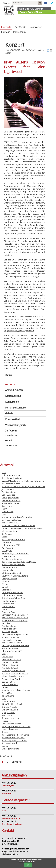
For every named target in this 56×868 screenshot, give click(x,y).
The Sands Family (10, 662)
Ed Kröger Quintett (10, 498)
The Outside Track (10, 668)
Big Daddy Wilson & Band (13, 539)
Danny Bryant (8, 786)
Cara (4, 514)
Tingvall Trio (7, 693)
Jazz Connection (9, 489)
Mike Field (6, 590)
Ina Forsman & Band (11, 484)
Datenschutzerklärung (27, 862)
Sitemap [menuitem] (7, 3)
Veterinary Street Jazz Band (14, 740)
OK (28, 865)
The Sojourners (9, 601)
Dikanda (5, 581)
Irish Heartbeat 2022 (11, 567)
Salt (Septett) (7, 657)
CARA (4, 609)
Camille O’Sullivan (10, 685)
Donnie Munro (8, 701)
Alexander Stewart (10, 648)
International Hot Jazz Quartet (15, 634)
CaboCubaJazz (8, 495)
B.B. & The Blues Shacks (12, 704)
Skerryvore (7, 506)
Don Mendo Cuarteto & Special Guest (19, 562)
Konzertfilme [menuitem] (12, 402)
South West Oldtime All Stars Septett (18, 526)
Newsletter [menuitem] (36, 27)
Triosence (6, 721)
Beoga (5, 732)
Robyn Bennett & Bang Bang (15, 620)
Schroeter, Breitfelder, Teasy (15, 615)
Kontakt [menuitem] (5, 32)
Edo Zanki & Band (10, 710)
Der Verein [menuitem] (20, 27)
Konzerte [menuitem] (6, 27)
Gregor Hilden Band (11, 679)
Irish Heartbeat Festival (12, 595)
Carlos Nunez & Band (11, 724)
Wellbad (5, 584)
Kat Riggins (7, 551)
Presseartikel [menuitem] (13, 419)
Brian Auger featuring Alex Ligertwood (24, 329)
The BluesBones (9, 492)
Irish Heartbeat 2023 (11, 545)
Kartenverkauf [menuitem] (13, 396)
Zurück (9, 375)
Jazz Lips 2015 (8, 682)
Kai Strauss (7, 534)
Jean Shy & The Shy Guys (13, 738)
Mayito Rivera (8, 604)
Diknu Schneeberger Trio (13, 676)
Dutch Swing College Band (14, 598)
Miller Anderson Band (11, 659)
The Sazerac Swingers (12, 559)
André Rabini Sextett (11, 503)
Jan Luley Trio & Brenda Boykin (16, 646)
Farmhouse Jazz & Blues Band (15, 553)
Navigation (52, 19)
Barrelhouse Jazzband (12, 478)
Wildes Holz (7, 542)
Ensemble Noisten (10, 729)
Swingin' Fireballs (9, 579)
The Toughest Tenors (11, 640)
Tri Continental (8, 607)
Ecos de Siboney (9, 556)
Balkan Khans (8, 696)
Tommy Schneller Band (12, 593)
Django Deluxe (8, 713)
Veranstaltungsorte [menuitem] (16, 425)
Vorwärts (17, 762)
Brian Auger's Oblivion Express (16, 690)
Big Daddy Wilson (10, 632)
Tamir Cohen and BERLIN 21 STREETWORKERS (23, 528)
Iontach (5, 587)
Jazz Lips (6, 746)
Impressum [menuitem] (19, 32)
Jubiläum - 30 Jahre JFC (12, 651)
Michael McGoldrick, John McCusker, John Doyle (23, 481)
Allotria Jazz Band (10, 531)
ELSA (4, 473)
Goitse (5, 654)
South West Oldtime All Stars (15, 576)
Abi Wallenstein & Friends (13, 565)
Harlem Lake (8, 512)
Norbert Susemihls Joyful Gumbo (17, 517)
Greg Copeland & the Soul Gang (16, 726)
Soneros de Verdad (11, 637)
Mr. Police (6, 623)
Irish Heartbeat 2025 (11, 500)
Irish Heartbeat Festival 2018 (15, 618)
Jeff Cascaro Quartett (11, 573)
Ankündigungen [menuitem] (14, 390)
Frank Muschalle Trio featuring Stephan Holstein (24, 487)
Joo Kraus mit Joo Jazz (11, 520)
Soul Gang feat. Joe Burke (13, 671)
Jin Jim (4, 509)
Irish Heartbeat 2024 (11, 523)
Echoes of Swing (9, 612)
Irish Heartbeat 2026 (11, 475)
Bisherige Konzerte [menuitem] (16, 408)
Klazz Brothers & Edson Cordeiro (17, 735)
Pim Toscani (7, 548)
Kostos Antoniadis (10, 743)
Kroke (4, 537)
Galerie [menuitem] (9, 413)
